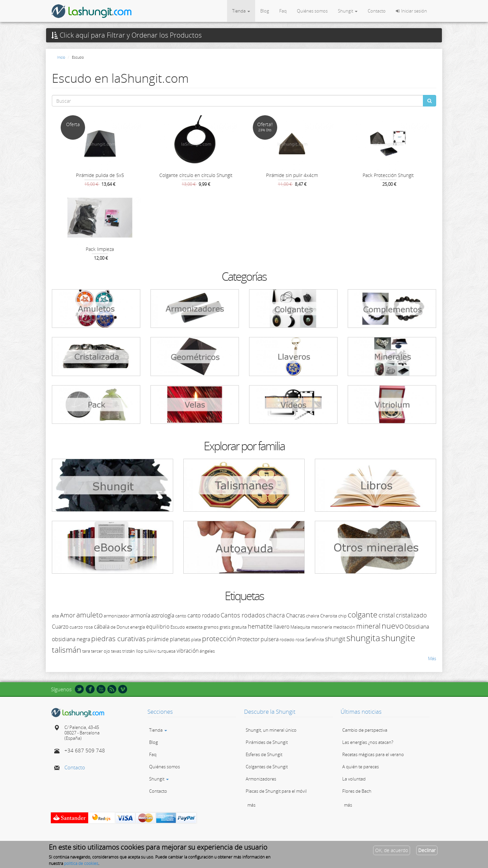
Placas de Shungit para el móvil (276, 791)
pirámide (158, 639)
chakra (313, 616)
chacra (276, 615)
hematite (260, 626)
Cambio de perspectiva (365, 730)
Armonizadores (261, 779)
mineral (368, 626)
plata (196, 639)
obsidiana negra (71, 639)
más (251, 805)
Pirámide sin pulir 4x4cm (292, 175)
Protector (248, 639)
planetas (180, 639)
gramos (211, 627)
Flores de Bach (357, 791)
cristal (387, 615)
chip (342, 616)
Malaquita (300, 627)
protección (219, 638)
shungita (363, 638)
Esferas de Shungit (264, 754)
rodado (287, 639)
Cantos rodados (243, 615)
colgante (363, 614)
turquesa (167, 651)
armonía (140, 615)
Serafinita (315, 639)
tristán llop (133, 651)
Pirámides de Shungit (267, 742)
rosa (300, 639)
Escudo (178, 627)
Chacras (296, 615)
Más (432, 658)
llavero (281, 627)
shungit (335, 639)
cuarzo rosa (81, 627)
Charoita (329, 616)
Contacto (377, 11)
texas (116, 651)
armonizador (117, 616)
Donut (123, 627)
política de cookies (81, 865)
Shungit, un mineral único (271, 730)
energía (138, 627)
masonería (322, 627)
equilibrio (158, 627)
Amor (68, 615)
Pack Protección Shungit (388, 175)
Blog (265, 11)
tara (86, 651)
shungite (398, 638)
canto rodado (204, 615)
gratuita (239, 627)
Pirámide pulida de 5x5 (100, 175)
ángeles (207, 651)
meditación (344, 627)
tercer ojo (101, 651)
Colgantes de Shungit (267, 767)
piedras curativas (118, 638)
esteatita (194, 627)
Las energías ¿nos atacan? (368, 742)
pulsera (270, 639)
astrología (163, 615)
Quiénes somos (312, 11)
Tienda (241, 11)
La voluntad (354, 779)
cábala (102, 627)
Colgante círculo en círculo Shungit (196, 175)
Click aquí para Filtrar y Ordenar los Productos (126, 35)
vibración (188, 651)
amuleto (89, 615)
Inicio (61, 57)
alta (55, 616)
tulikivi (150, 651)
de (113, 627)
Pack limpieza (100, 249)
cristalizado (411, 615)
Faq (283, 11)
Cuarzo (60, 627)
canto (181, 616)
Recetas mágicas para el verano (373, 754)
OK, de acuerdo (392, 852)
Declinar (427, 852)
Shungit (348, 11)
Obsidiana (417, 627)
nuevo (393, 626)
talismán (67, 650)
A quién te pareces (361, 767)
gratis (225, 627)
